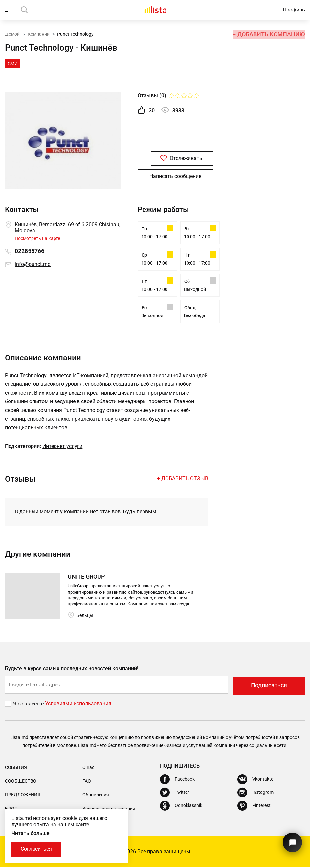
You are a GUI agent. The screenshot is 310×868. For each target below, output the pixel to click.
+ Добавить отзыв (183, 480)
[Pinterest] (254, 806)
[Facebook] (177, 780)
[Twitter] (175, 793)
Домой (12, 34)
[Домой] (155, 10)
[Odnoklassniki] (182, 806)
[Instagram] (255, 793)
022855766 (30, 251)
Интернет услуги (62, 448)
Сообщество (21, 782)
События (16, 768)
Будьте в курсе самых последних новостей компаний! (72, 671)
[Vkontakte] (255, 780)
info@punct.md (33, 264)
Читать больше (31, 833)
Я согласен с (29, 705)
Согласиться (37, 849)
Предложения (23, 796)
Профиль (294, 10)
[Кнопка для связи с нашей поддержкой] (292, 841)
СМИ (13, 64)
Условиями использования (78, 705)
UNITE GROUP (86, 579)
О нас (88, 768)
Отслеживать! (175, 159)
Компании (39, 34)
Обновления (96, 796)
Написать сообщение (175, 177)
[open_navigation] (9, 10)
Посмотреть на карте (37, 238)
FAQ (87, 782)
